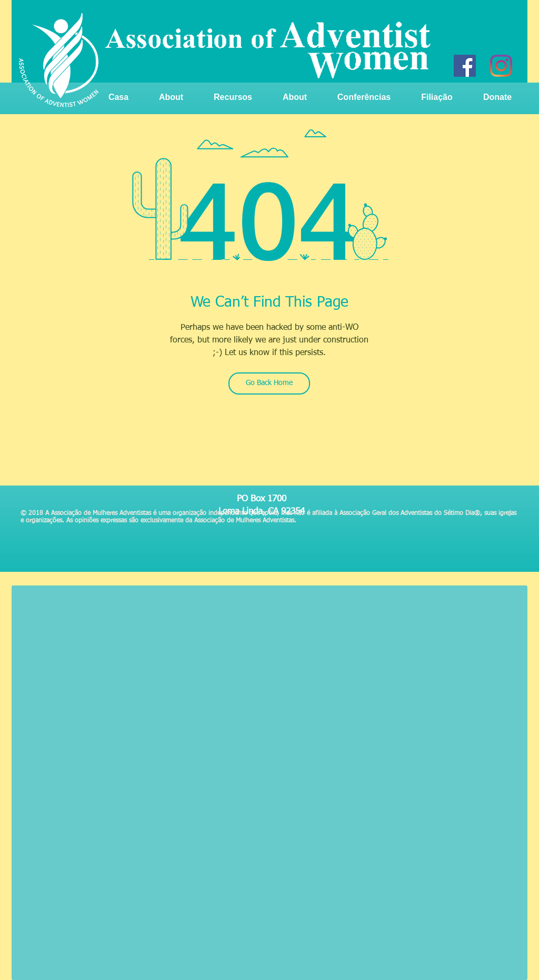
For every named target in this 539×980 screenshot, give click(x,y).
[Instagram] (501, 66)
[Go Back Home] (269, 383)
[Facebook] (465, 66)
